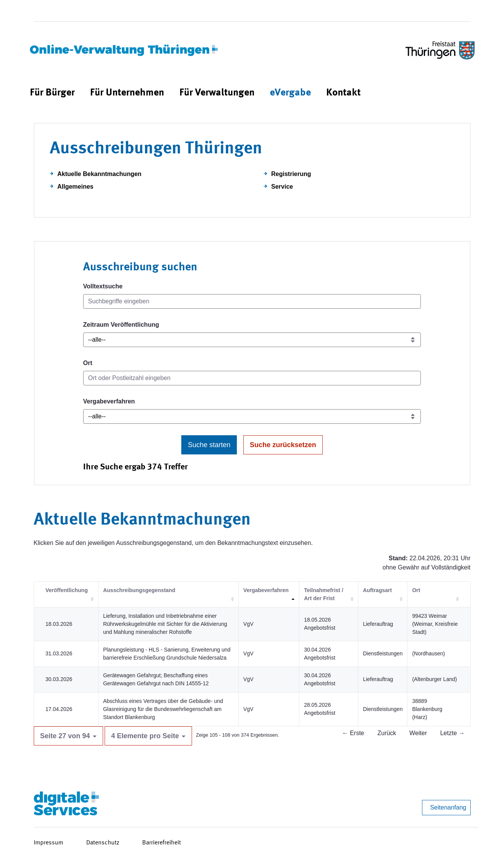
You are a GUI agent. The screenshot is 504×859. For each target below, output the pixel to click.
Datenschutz (103, 843)
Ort (88, 363)
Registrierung (291, 174)
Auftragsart (377, 590)
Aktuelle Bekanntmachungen (100, 174)
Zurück (387, 733)
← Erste (353, 733)
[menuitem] (52, 93)
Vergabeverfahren (109, 401)
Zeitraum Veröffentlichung (121, 325)
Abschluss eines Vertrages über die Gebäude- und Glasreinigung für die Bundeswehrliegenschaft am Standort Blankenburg (163, 709)
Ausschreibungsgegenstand (139, 590)
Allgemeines (76, 187)
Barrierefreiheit (162, 843)
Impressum (48, 843)
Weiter (418, 733)
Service (282, 187)
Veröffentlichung (67, 590)
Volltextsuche (103, 286)
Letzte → (452, 733)
